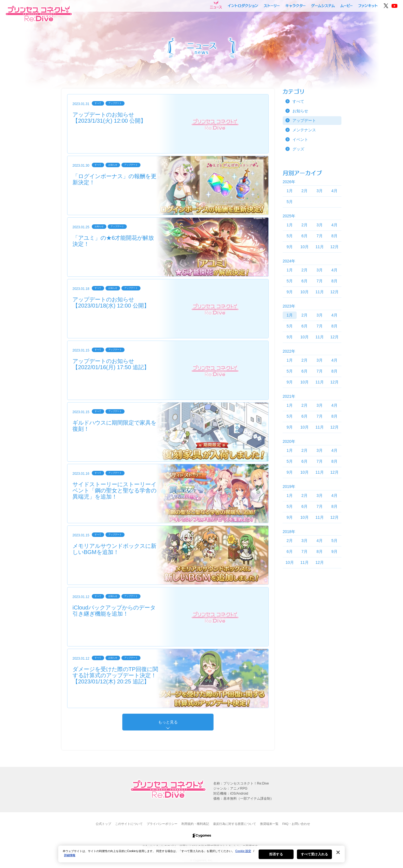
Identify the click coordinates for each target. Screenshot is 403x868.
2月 (304, 191)
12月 (334, 247)
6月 (304, 236)
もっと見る (168, 722)
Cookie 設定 (243, 854)
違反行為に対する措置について (235, 824)
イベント (300, 139)
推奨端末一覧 (269, 824)
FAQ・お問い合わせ (296, 824)
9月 (290, 247)
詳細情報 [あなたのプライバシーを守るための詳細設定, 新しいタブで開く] (70, 858)
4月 (334, 191)
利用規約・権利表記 (195, 824)
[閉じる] (338, 855)
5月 (290, 202)
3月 (320, 191)
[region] (201, 857)
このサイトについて (129, 824)
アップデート (304, 120)
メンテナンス (304, 130)
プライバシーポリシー (162, 824)
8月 (334, 236)
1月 (290, 191)
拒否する (276, 857)
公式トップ (103, 824)
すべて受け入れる (314, 857)
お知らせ (300, 111)
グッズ (298, 149)
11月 (320, 247)
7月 (320, 236)
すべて (298, 101)
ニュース (216, 5)
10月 (304, 247)
